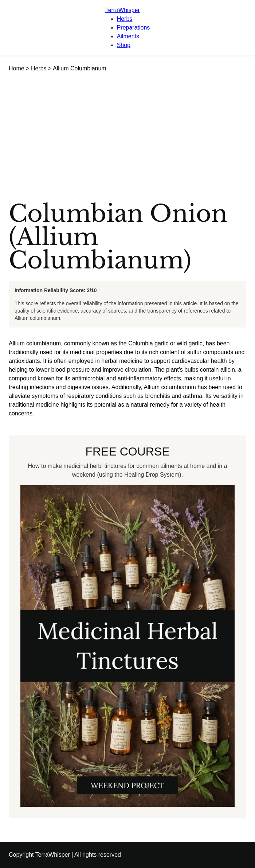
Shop (124, 45)
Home (17, 68)
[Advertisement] (127, 128)
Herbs (125, 19)
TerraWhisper (123, 10)
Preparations (134, 28)
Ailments (128, 36)
